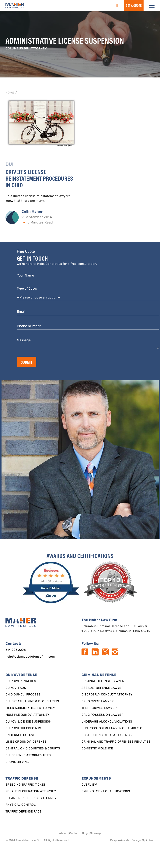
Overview (89, 785)
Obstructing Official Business (108, 735)
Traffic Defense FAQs (24, 812)
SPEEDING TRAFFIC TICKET (26, 785)
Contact (74, 833)
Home (10, 93)
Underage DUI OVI (20, 735)
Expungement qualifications (106, 791)
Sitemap (96, 833)
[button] (152, 6)
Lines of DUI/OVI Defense (26, 742)
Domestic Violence (97, 749)
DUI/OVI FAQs (16, 688)
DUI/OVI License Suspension (28, 722)
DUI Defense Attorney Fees (28, 755)
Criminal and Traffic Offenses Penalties (116, 742)
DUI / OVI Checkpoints (23, 728)
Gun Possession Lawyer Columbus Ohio (115, 728)
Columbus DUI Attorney (26, 49)
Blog (85, 833)
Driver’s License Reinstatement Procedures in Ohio (39, 178)
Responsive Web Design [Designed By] (125, 840)
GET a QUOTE (134, 5)
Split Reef (148, 840)
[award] (52, 583)
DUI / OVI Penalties (21, 681)
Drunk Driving (17, 762)
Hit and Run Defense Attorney (31, 798)
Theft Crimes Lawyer (99, 708)
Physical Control (21, 805)
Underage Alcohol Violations (107, 722)
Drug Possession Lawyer (103, 715)
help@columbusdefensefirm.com (30, 657)
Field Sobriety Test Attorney (30, 708)
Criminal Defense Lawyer (103, 681)
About (63, 833)
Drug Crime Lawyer (98, 702)
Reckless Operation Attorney (31, 791)
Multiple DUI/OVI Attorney (27, 715)
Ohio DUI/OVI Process (23, 695)
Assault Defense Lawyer (103, 688)
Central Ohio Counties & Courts (33, 749)
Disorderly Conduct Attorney (107, 695)
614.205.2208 (16, 650)
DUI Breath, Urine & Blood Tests (32, 702)
